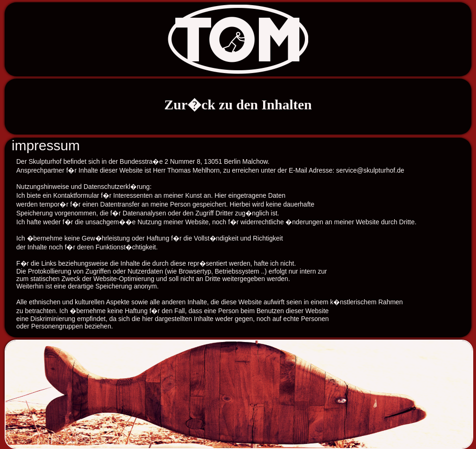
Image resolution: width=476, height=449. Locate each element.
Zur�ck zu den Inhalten (238, 104)
